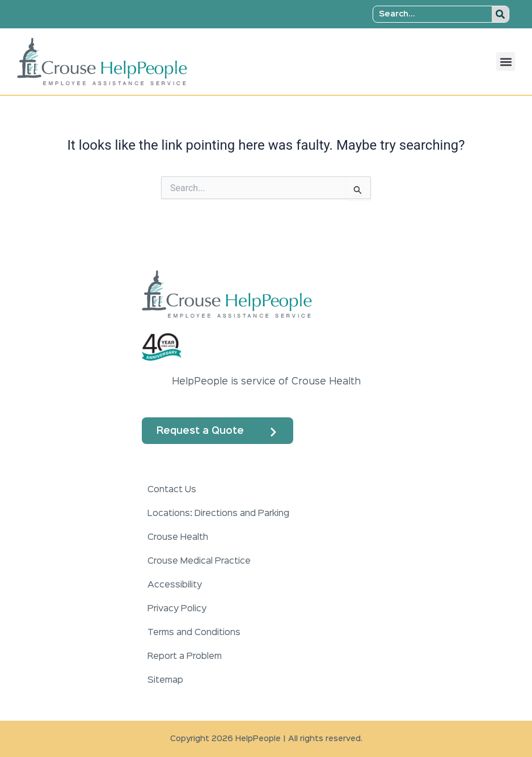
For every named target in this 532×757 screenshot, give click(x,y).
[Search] (500, 14)
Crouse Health (178, 538)
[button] (506, 62)
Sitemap (165, 680)
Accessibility (175, 585)
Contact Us (172, 490)
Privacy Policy (177, 609)
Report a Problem (185, 657)
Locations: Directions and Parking (218, 514)
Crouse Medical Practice (199, 561)
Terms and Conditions (194, 633)
